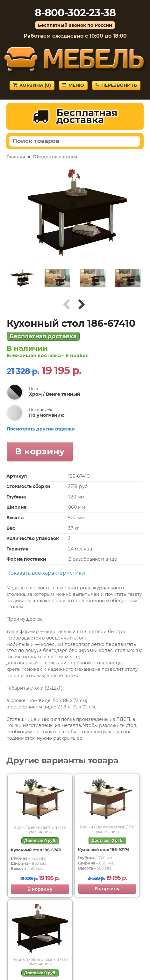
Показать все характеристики (46, 573)
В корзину (40, 451)
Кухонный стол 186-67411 (36, 850)
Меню (73, 85)
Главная (16, 157)
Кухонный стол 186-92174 (104, 850)
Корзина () (32, 85)
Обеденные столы (55, 157)
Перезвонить (116, 85)
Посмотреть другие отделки (41, 429)
